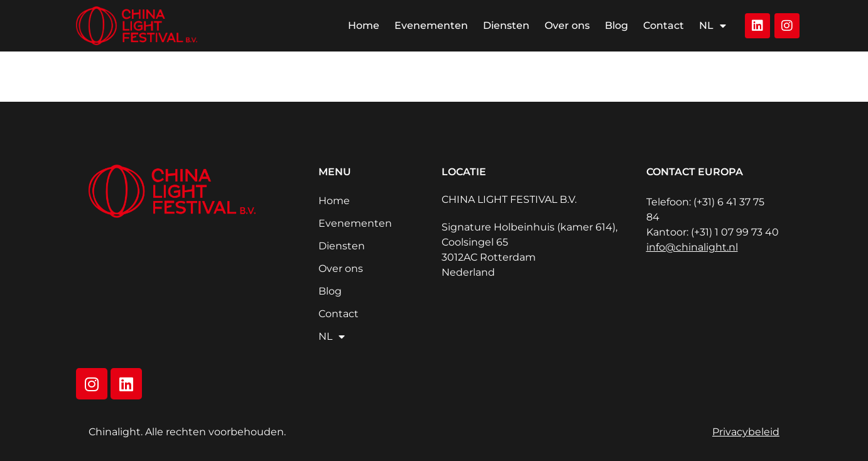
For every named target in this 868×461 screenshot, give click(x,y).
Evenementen (431, 25)
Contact (664, 25)
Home (364, 25)
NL (713, 26)
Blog (616, 25)
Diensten (506, 25)
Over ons (567, 25)
